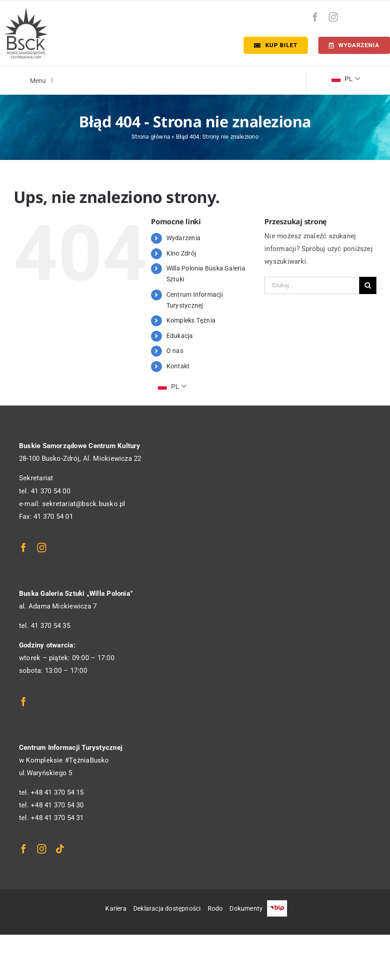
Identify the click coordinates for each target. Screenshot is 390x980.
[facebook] (315, 17)
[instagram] (333, 17)
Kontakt (178, 366)
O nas (175, 351)
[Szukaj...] (312, 285)
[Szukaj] (368, 285)
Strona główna (151, 137)
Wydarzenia (183, 238)
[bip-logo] (375, 15)
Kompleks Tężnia (191, 320)
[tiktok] (60, 849)
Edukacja (180, 336)
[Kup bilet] (276, 45)
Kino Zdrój (181, 253)
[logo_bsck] (26, 11)
